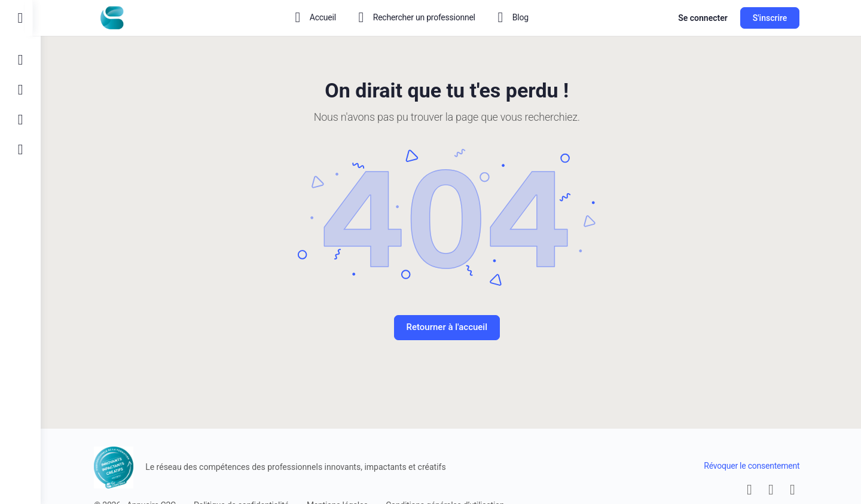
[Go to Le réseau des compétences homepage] (116, 17)
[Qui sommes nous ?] (20, 149)
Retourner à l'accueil (451, 327)
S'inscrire (774, 18)
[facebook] (775, 490)
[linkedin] (796, 490)
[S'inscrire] (20, 90)
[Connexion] (20, 60)
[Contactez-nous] (20, 120)
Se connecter (707, 18)
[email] (753, 490)
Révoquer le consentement (756, 466)
